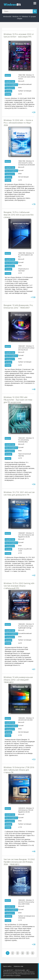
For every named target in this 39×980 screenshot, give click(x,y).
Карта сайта (7, 966)
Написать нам (18, 966)
